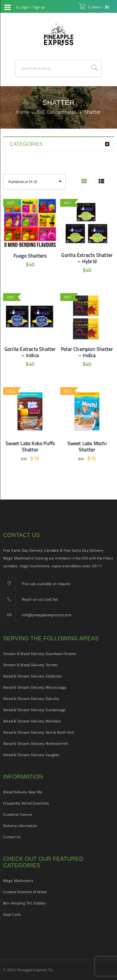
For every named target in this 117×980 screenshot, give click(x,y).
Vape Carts (12, 914)
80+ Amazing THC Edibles (24, 903)
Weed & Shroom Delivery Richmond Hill (36, 744)
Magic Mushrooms (18, 881)
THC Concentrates (57, 112)
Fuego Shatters (30, 256)
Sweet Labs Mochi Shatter (87, 446)
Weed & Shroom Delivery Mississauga (35, 687)
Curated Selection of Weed (25, 892)
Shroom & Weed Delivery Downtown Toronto (40, 654)
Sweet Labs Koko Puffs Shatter (30, 446)
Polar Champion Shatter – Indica (87, 352)
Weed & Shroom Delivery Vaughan (31, 755)
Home (22, 112)
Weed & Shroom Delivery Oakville (31, 699)
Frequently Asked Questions (26, 803)
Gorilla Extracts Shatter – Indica (30, 352)
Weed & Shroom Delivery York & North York (39, 732)
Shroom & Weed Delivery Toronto (30, 665)
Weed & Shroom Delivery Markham (32, 721)
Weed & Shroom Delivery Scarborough (34, 710)
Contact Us (12, 837)
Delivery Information (20, 826)
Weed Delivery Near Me (23, 792)
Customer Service (18, 814)
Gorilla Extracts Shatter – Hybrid (87, 258)
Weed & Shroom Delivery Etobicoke (32, 676)
